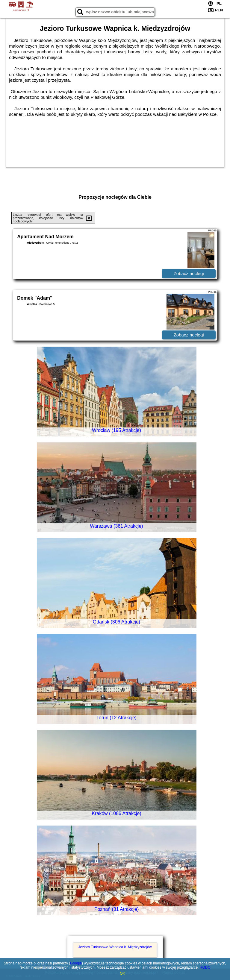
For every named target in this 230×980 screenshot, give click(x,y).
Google (76, 963)
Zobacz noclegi (189, 273)
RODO (205, 967)
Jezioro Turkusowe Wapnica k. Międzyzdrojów (115, 947)
